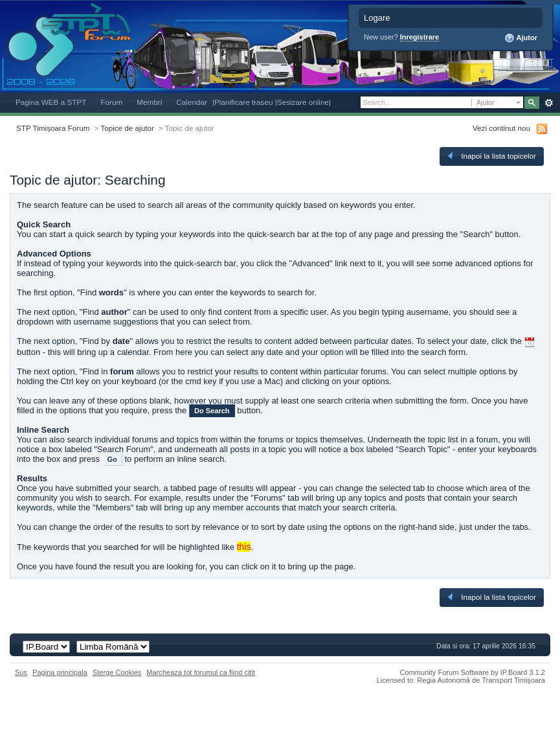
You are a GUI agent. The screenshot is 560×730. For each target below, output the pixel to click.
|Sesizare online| (303, 102)
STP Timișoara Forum (53, 128)
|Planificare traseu (244, 102)
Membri (149, 102)
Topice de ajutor (127, 128)
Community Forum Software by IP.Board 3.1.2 (472, 672)
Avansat (549, 103)
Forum (111, 102)
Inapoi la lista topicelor (491, 156)
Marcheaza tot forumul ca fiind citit (201, 672)
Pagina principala (60, 672)
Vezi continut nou (501, 128)
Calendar (192, 102)
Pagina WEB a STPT (51, 102)
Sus (21, 672)
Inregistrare (420, 37)
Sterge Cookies (117, 672)
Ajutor (521, 38)
